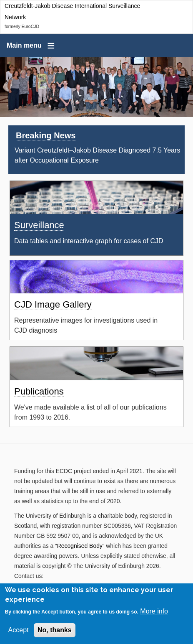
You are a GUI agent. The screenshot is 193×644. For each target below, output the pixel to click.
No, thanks (55, 632)
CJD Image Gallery (53, 304)
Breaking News (46, 135)
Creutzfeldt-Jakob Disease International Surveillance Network (72, 11)
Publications (39, 391)
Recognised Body (80, 546)
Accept (19, 632)
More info (154, 613)
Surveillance (39, 225)
